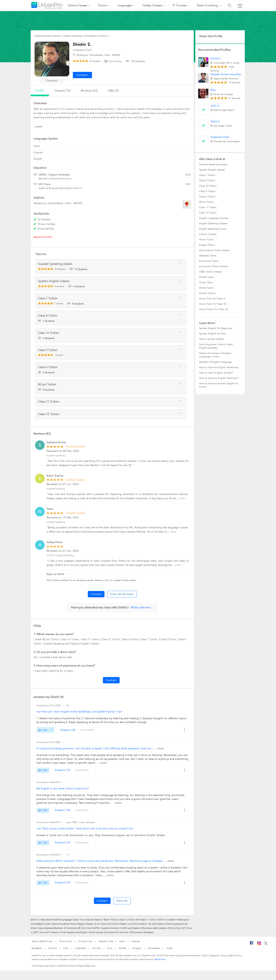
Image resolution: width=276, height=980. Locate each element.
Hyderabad (80, 948)
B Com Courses (208, 234)
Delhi (66, 948)
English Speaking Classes (213, 223)
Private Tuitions (207, 293)
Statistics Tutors (208, 256)
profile (40, 91)
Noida (169, 948)
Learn (122, 941)
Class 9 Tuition (207, 191)
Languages (125, 5)
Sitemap (136, 941)
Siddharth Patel (220, 137)
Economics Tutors (209, 261)
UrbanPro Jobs (106, 941)
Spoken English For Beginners (216, 328)
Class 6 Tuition (207, 197)
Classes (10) (62, 91)
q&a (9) (113, 91)
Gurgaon (137, 948)
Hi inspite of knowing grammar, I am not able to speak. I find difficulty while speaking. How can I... (96, 748)
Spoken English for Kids (212, 334)
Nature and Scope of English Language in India (215, 355)
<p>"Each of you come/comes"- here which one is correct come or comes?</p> (85, 829)
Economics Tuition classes (214, 266)
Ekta (213, 90)
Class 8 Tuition (207, 181)
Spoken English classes (212, 170)
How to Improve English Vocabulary (219, 367)
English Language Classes (214, 218)
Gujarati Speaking (56, 456)
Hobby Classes (152, 5)
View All (122, 901)
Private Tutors (207, 277)
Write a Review (141, 607)
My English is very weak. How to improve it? (63, 788)
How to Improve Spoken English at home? (218, 385)
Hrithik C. (216, 59)
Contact (96, 594)
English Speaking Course (213, 229)
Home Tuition (207, 288)
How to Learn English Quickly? (216, 373)
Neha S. (215, 121)
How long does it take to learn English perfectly (216, 346)
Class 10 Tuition (208, 186)
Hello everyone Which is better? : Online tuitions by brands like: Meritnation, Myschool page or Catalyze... (101, 861)
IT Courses (179, 5)
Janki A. (215, 106)
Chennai (53, 948)
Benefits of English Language (215, 362)
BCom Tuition (207, 202)
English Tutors (207, 245)
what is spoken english (212, 339)
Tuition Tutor (206, 282)
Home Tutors (206, 240)
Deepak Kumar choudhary (226, 74)
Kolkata (122, 948)
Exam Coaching (208, 5)
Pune (110, 948)
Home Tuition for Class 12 (214, 309)
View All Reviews (122, 594)
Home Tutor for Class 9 (212, 299)
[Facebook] (252, 944)
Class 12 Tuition (208, 213)
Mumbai (97, 948)
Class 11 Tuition (208, 207)
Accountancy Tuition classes (214, 250)
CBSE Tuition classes (211, 272)
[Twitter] (266, 944)
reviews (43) (89, 91)
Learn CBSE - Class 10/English (81, 822)
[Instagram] (259, 945)
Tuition (102, 5)
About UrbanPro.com (42, 941)
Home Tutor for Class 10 (213, 304)
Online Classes (78, 5)
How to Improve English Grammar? (219, 378)
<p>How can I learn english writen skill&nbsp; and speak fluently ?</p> (80, 712)
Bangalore (37, 948)
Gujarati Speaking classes (213, 164)
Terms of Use (66, 941)
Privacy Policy (85, 941)
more (182, 498)
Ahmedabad (154, 948)
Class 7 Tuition (207, 175)
